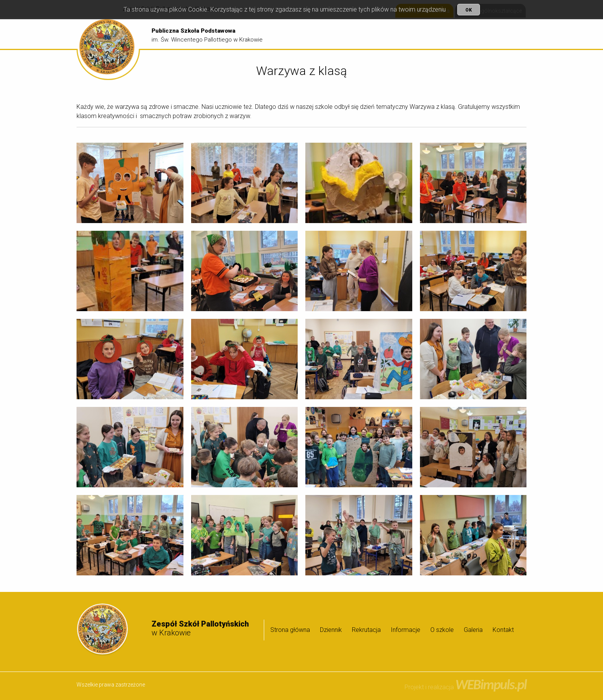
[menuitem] (324, 34)
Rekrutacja (399, 34)
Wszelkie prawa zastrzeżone (111, 685)
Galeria (509, 34)
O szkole (476, 34)
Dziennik (364, 34)
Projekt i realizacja (466, 687)
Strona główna (324, 34)
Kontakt (503, 630)
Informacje (437, 34)
